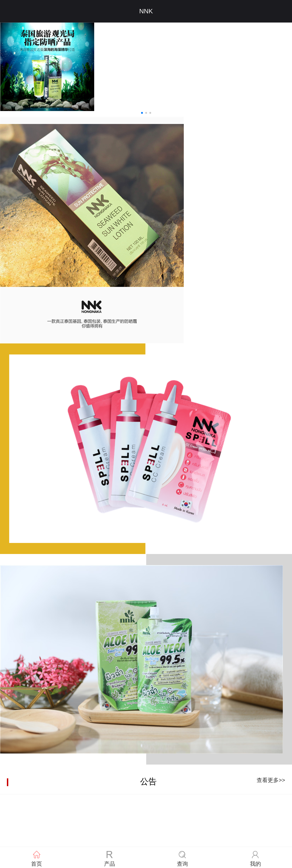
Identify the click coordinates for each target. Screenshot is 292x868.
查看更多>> (271, 780)
